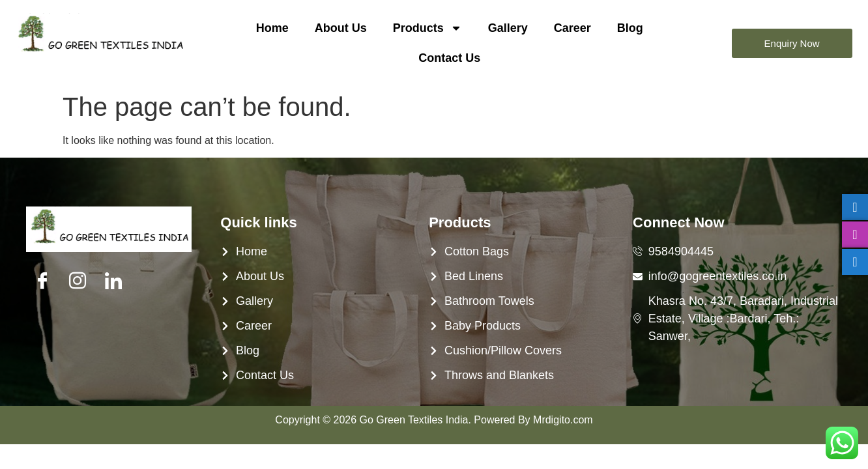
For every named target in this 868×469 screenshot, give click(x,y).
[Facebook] (42, 281)
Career (572, 28)
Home (272, 28)
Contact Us (449, 58)
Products (427, 28)
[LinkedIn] (113, 281)
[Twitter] (78, 281)
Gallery (508, 28)
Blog (630, 28)
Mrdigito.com (563, 420)
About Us (341, 28)
